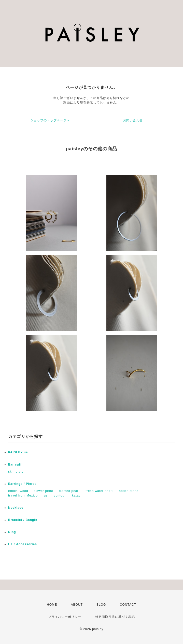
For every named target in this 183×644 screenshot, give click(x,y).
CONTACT (128, 605)
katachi (78, 496)
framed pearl (69, 491)
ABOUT (77, 605)
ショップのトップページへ (50, 120)
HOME (52, 605)
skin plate (16, 472)
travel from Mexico (23, 496)
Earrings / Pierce (22, 484)
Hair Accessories (23, 544)
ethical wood (18, 491)
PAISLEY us (18, 452)
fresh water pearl (99, 491)
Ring (12, 532)
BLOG (101, 605)
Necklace (16, 508)
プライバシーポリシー (65, 617)
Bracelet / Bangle (23, 520)
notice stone (129, 491)
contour (60, 496)
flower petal (44, 491)
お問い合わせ (133, 120)
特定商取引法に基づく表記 (115, 617)
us (46, 496)
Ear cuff (15, 465)
